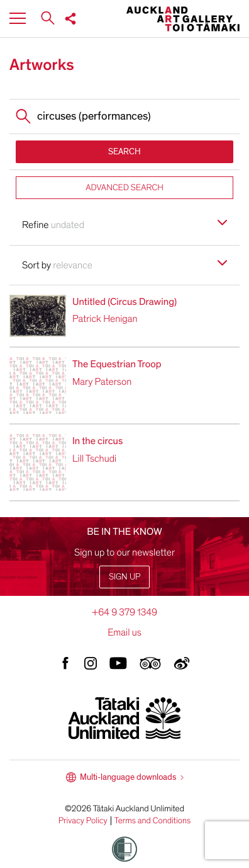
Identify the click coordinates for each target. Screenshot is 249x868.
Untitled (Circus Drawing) (124, 302)
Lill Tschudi (94, 459)
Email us (124, 632)
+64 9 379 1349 (124, 612)
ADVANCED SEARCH (124, 187)
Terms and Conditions (153, 821)
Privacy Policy (83, 821)
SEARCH (124, 151)
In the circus (97, 441)
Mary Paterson (102, 382)
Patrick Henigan (105, 319)
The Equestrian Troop (117, 364)
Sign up (124, 577)
